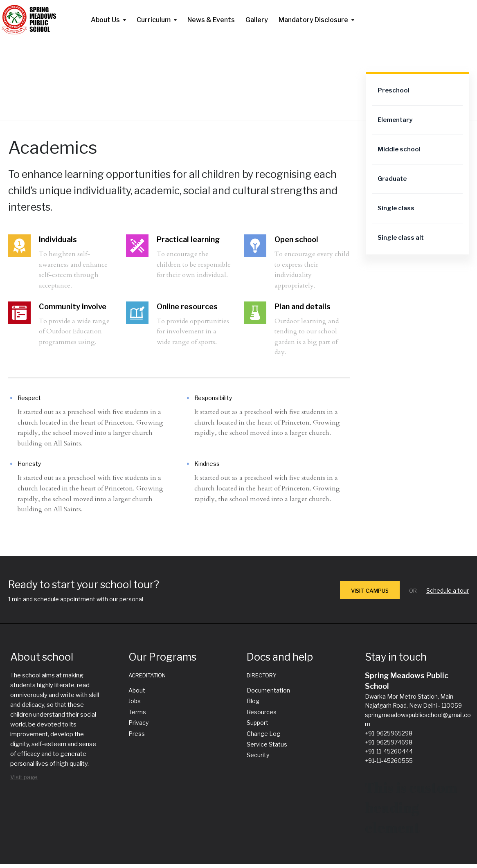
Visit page (24, 777)
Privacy (138, 723)
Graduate (392, 179)
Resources (262, 712)
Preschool (394, 90)
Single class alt (401, 238)
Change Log (263, 734)
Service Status (267, 744)
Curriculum (154, 20)
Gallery (257, 20)
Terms (137, 712)
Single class (396, 208)
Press (137, 734)
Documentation (268, 690)
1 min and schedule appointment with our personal (76, 599)
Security (258, 755)
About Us (105, 20)
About (137, 690)
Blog (253, 701)
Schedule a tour (448, 590)
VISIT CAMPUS (370, 591)
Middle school (399, 149)
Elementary (395, 120)
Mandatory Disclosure (313, 20)
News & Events (211, 20)
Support (258, 723)
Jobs (135, 701)
